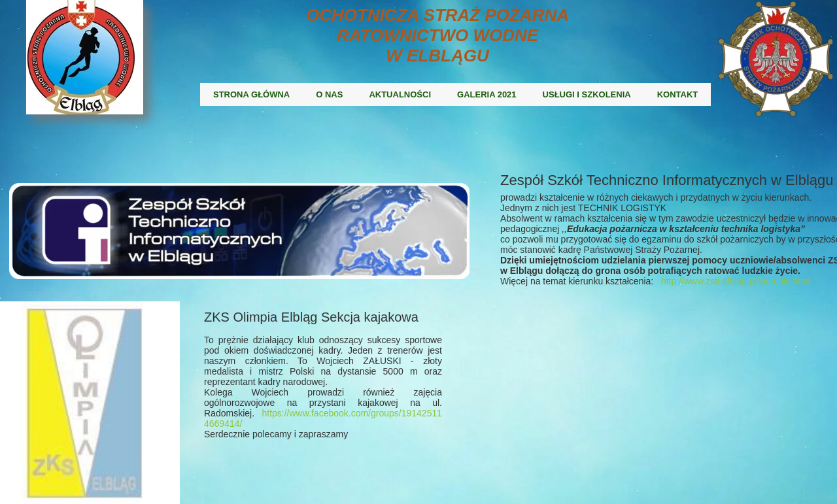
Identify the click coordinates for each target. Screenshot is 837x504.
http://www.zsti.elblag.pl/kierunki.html (736, 281)
